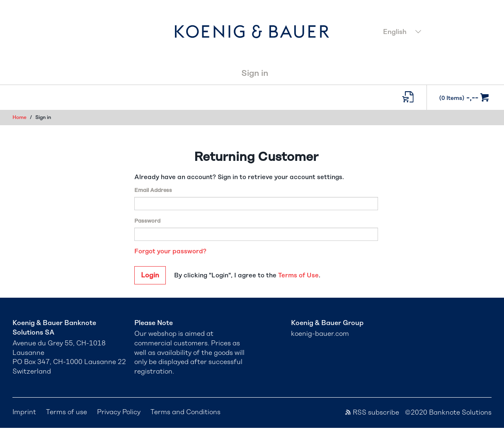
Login (150, 275)
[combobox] (435, 33)
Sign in (255, 73)
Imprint (24, 412)
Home (19, 117)
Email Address (153, 191)
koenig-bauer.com (320, 334)
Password (147, 221)
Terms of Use (298, 276)
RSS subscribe (372, 413)
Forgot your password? (170, 251)
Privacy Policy (119, 412)
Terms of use (67, 412)
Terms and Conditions (185, 412)
